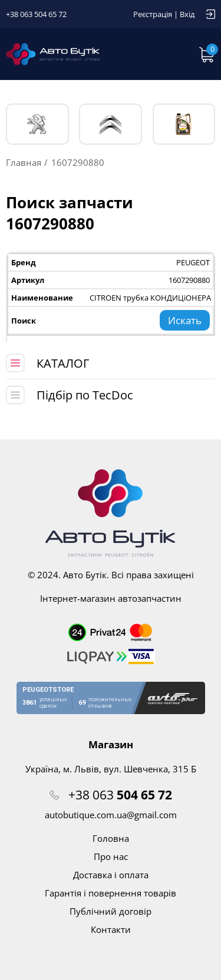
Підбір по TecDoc (85, 395)
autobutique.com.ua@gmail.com (111, 815)
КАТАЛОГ (63, 363)
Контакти (111, 929)
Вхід (187, 14)
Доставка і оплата (111, 875)
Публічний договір (111, 911)
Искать (185, 320)
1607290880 (189, 280)
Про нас (111, 856)
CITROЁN (111, 124)
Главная (24, 162)
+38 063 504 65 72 (36, 14)
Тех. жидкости (184, 124)
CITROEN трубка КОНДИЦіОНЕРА (150, 298)
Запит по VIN (171, 54)
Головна (111, 838)
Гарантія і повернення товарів (111, 893)
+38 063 (120, 795)
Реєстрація (153, 14)
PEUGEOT (37, 124)
